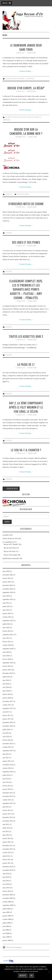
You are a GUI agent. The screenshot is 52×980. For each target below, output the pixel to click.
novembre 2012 (8, 821)
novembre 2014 (8, 765)
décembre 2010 (8, 867)
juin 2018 (6, 680)
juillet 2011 (6, 856)
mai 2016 (6, 733)
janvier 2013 (7, 814)
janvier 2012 (7, 842)
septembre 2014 (8, 772)
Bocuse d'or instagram (14, 947)
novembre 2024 (8, 589)
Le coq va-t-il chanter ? (26, 450)
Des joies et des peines (26, 242)
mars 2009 (6, 912)
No (32, 975)
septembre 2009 (8, 905)
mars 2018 (6, 691)
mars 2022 (6, 628)
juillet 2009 (6, 909)
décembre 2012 (8, 817)
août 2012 (6, 824)
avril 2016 (6, 737)
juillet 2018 (6, 677)
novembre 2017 (8, 701)
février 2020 (7, 659)
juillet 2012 (6, 828)
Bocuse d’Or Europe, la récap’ (26, 88)
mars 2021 (6, 638)
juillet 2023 (6, 606)
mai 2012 (6, 831)
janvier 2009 (7, 916)
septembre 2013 (8, 803)
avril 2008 (6, 933)
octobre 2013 (7, 800)
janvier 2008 (7, 940)
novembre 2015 (8, 744)
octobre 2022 (7, 617)
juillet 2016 (6, 730)
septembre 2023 (8, 599)
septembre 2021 (8, 635)
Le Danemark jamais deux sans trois (26, 47)
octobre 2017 (7, 705)
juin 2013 (6, 807)
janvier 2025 (7, 582)
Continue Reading (26, 71)
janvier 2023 (7, 614)
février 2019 (7, 666)
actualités (8, 79)
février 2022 (7, 631)
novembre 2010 (8, 870)
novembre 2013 (8, 796)
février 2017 (7, 715)
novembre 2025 (8, 575)
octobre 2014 (7, 768)
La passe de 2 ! (26, 364)
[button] (7, 3)
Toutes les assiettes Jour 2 (26, 336)
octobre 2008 (7, 919)
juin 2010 (6, 877)
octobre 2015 (7, 747)
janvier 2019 (7, 670)
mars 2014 (6, 782)
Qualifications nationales (11, 558)
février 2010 (7, 891)
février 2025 (7, 578)
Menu (5, 35)
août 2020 (6, 652)
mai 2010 (6, 881)
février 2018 (7, 694)
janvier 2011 (7, 863)
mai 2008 (6, 930)
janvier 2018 (7, 698)
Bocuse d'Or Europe (18, 79)
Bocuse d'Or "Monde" (11, 544)
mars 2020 (6, 656)
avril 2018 (6, 687)
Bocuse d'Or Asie (9, 551)
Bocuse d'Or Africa (10, 548)
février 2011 (7, 860)
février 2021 (7, 642)
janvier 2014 (7, 789)
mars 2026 (6, 571)
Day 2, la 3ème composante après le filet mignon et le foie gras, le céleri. (26, 407)
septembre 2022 (8, 621)
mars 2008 (6, 937)
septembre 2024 (8, 592)
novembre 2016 (8, 726)
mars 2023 (6, 610)
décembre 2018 (8, 673)
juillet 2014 (6, 775)
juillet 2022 (6, 624)
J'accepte (23, 975)
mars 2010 (6, 888)
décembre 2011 (8, 846)
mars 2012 (6, 835)
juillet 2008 (6, 923)
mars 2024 (6, 596)
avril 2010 (6, 884)
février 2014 (7, 786)
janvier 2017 (7, 719)
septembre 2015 (8, 751)
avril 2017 (6, 712)
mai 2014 (6, 779)
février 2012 (7, 839)
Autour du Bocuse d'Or (19, 117)
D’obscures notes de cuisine (26, 204)
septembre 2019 (8, 663)
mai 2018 (6, 684)
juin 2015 (6, 754)
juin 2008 (6, 926)
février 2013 (7, 810)
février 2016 (7, 740)
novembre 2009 (8, 898)
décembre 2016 (8, 722)
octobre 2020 (7, 645)
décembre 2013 (8, 793)
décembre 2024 (8, 585)
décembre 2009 (8, 895)
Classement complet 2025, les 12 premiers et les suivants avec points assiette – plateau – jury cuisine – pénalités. (26, 289)
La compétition (30, 79)
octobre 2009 (7, 902)
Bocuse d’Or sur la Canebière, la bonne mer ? (26, 131)
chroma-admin (31, 53)
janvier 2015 (7, 761)
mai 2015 (6, 758)
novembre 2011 (8, 849)
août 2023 (6, 603)
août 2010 (6, 874)
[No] (49, 972)
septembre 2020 (8, 649)
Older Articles (11, 488)
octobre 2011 (7, 853)
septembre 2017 (8, 708)
